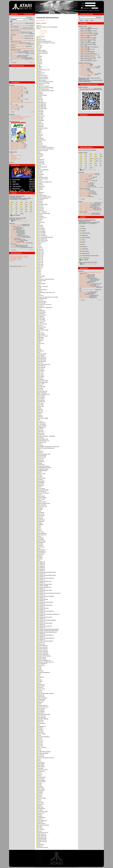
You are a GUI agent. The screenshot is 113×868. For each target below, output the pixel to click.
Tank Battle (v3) (41, 106)
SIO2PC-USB (83, 276)
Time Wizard (40, 376)
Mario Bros (13, 231)
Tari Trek (39, 144)
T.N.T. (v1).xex (44, 30)
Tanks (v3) (40, 127)
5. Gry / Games (83, 69)
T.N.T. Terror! (40, 37)
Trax (38, 560)
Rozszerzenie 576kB (84, 292)
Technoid (40, 171)
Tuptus (39, 785)
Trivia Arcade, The (42, 705)
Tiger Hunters (41, 334)
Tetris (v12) (40, 254)
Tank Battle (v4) (41, 107)
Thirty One (40, 296)
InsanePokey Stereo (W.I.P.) (86, 43)
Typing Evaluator (41, 839)
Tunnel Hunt (40, 779)
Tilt (38, 346)
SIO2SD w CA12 (83, 278)
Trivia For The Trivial (42, 707)
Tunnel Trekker (41, 782)
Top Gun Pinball (41, 456)
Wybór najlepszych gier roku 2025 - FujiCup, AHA (22, 41)
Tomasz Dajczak (83, 176)
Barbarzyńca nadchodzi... (16, 51)
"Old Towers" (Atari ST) (16, 224)
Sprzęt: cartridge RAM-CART (86, 210)
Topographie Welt (42, 471)
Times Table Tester (42, 382)
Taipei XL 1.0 (40, 73)
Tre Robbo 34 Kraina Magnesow (45, 611)
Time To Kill (40, 372)
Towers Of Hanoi (41, 502)
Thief (38, 285)
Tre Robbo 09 (41, 574)
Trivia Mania (40, 710)
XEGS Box (82, 294)
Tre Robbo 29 (41, 604)
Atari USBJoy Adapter (85, 205)
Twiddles (39, 816)
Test (38, 224)
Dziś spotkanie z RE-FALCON (18, 53)
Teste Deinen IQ (41, 242)
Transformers (41, 542)
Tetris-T (39, 269)
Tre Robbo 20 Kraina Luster (44, 590)
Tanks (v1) (40, 124)
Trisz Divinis (40, 701)
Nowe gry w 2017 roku (16, 97)
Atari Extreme (14, 56)
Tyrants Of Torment (42, 847)
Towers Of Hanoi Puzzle (43, 503)
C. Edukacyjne (83, 249)
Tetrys (39, 272)
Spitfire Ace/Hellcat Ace (16, 237)
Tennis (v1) (40, 207)
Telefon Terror (41, 186)
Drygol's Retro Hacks (15, 159)
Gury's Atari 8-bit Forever (16, 155)
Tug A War (40, 768)
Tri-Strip (39, 681)
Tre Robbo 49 (41, 634)
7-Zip (22, 221)
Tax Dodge (40, 155)
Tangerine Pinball (42, 95)
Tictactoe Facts (41, 327)
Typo (38, 843)
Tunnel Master (41, 780)
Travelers (40, 559)
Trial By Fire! (40, 685)
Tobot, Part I (40, 432)
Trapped (39, 556)
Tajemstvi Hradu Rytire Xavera (45, 82)
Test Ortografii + (41, 233)
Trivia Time (40, 720)
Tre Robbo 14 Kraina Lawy (44, 581)
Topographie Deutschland (44, 468)
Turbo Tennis (41, 789)
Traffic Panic (40, 521)
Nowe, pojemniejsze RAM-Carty (87, 203)
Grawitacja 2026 (83, 48)
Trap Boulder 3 (41, 553)
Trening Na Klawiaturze (43, 673)
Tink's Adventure (41, 393)
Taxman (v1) (40, 161)
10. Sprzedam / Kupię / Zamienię (87, 75)
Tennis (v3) (40, 210)
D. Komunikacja (84, 251)
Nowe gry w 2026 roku (16, 86)
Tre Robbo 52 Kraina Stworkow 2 (45, 638)
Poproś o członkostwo (94, 10)
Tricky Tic (40, 687)
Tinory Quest (41, 397)
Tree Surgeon (41, 665)
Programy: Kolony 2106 (85, 206)
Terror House (41, 222)
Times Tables (41, 384)
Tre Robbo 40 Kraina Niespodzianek (46, 620)
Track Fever (40, 514)
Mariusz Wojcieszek (84, 183)
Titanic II (39, 415)
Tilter (39, 348)
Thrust (39, 309)
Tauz (38, 152)
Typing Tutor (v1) (41, 840)
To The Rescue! (41, 424)
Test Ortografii (41, 231)
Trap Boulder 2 (41, 551)
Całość (14, 221)
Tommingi (40, 445)
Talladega (40, 94)
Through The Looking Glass (44, 308)
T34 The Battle (41, 40)
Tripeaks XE (40, 695)
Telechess (40, 185)
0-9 (12, 202)
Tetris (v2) (40, 255)
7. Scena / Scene (84, 71)
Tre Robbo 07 (41, 571)
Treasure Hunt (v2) (42, 647)
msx (96, 161)
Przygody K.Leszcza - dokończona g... (88, 55)
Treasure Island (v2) (42, 653)
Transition (40, 544)
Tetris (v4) (40, 258)
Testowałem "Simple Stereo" (86, 284)
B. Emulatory (83, 247)
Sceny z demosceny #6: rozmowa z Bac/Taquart (22, 29)
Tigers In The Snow (42, 336)
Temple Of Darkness (42, 198)
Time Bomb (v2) (41, 358)
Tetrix (39, 270)
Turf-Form (40, 794)
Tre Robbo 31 (41, 607)
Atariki (12, 153)
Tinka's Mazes (41, 396)
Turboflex (40, 792)
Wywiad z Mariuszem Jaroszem (87, 174)
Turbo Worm (40, 791)
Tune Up (39, 774)
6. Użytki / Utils (83, 70)
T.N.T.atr (42, 33)
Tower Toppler (41, 499)
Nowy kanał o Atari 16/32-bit (17, 38)
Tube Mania (40, 765)
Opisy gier (12, 223)
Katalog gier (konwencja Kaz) (17, 196)
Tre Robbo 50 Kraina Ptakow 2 (45, 635)
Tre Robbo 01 (41, 562)
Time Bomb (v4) (41, 361)
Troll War (40, 729)
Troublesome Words (42, 753)
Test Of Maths (41, 230)
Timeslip (39, 385)
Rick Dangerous (83, 37)
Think (39, 288)
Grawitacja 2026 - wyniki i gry (17, 23)
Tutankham (40, 804)
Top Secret (40, 459)
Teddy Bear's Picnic (42, 177)
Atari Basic (82, 46)
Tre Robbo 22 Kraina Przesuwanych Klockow (49, 593)
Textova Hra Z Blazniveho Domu (45, 279)
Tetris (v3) (40, 257)
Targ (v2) (39, 136)
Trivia (39, 704)
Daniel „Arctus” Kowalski (85, 180)
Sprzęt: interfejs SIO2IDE (85, 213)
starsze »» (32, 63)
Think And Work (41, 290)
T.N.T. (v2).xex (44, 32)
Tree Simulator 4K (42, 663)
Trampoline (40, 538)
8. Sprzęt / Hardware (84, 72)
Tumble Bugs (41, 771)
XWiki (12, 154)
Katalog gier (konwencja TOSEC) (18, 218)
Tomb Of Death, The (42, 439)
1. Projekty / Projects (84, 64)
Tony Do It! (40, 451)
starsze (33, 112)
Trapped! (40, 557)
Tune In (39, 773)
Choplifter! (13, 228)
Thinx (39, 294)
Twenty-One (40, 813)
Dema (92, 21)
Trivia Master (40, 711)
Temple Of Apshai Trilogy (44, 197)
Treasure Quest (41, 658)
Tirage (39, 408)
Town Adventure (41, 505)
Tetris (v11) (40, 252)
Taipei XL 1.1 (40, 74)
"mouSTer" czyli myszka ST (86, 204)
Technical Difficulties (42, 170)
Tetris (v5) (40, 260)
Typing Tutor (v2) (41, 842)
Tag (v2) (39, 64)
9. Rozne (82, 244)
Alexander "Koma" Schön (85, 192)
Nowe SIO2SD (83, 277)
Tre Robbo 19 (41, 589)
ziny (91, 168)
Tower (39, 494)
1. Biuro (82, 226)
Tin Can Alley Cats (42, 391)
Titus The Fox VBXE (42, 418)
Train (38, 527)
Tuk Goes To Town (42, 770)
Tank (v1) (40, 98)
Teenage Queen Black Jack (44, 182)
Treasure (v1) (41, 643)
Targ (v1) (39, 134)
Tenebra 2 (40, 203)
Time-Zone (40, 378)
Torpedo (39, 477)
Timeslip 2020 (41, 387)
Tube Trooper (41, 767)
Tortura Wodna (41, 478)
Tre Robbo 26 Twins (42, 599)
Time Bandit (40, 355)
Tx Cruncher (40, 830)
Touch (39, 487)
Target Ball (40, 139)
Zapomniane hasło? (83, 10)
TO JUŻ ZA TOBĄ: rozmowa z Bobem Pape (90, 187)
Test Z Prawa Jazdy (42, 240)
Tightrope (40, 340)
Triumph (39, 702)
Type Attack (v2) (41, 836)
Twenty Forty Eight (42, 812)
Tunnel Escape (41, 777)
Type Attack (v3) (41, 837)
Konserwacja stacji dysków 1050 (18, 92)
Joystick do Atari (83, 281)
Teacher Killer (41, 164)
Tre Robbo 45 (41, 628)
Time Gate (40, 363)
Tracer (39, 511)
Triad (38, 683)
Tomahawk (40, 438)
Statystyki (12, 261)
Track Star (40, 517)
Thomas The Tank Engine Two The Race (47, 297)
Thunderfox (40, 317)
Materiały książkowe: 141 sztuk (18, 145)
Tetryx (39, 273)
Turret (39, 800)
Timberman (40, 351)
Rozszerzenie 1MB (84, 285)
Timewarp (40, 388)
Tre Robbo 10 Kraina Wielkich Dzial (46, 575)
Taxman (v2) (40, 162)
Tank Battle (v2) (41, 104)
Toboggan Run (41, 427)
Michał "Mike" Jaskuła (85, 178)
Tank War (40, 118)
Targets (39, 141)
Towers (39, 501)
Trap (38, 548)
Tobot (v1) (40, 429)
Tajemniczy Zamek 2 (42, 77)
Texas (39, 275)
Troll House (40, 728)
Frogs (12, 227)
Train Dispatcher (41, 533)
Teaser (39, 165)
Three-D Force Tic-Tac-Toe (44, 305)
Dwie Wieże (13, 242)
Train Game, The (41, 535)
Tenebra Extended (42, 204)
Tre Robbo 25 (41, 598)
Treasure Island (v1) (42, 652)
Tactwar (39, 61)
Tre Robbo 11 (41, 577)
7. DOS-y (82, 240)
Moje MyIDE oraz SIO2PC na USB (88, 287)
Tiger (39, 331)
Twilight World (41, 818)
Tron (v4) (40, 744)
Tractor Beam (41, 520)
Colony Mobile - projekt (15, 259)
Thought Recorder (42, 299)
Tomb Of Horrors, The (43, 441)
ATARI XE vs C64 (84, 27)
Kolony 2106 (13, 235)
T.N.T (38, 28)
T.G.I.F (39, 26)
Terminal (39, 215)
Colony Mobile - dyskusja (16, 258)
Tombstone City (41, 442)
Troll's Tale (40, 732)
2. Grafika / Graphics (84, 65)
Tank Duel (40, 110)
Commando (13, 230)
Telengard (40, 188)
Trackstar (40, 518)
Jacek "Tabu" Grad (84, 191)
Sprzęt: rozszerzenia (84, 207)
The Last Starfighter (15, 241)
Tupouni (39, 783)
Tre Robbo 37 (41, 616)
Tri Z (38, 678)
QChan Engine (14, 109)
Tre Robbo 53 (41, 640)
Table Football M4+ (42, 52)
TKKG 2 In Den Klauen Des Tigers (46, 43)
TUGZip (25, 221)
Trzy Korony (40, 762)
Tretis (39, 674)
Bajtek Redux (14, 150)
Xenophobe (13, 233)
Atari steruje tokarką (84, 298)
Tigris (39, 342)
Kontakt (12, 162)
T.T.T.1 (39, 38)
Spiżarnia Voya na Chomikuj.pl (18, 148)
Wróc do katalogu (40, 20)
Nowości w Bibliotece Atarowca (18, 46)
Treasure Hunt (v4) (42, 650)
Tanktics (39, 129)
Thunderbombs (41, 315)
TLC (38, 44)
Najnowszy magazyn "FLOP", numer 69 (20, 34)
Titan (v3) (40, 412)
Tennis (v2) (40, 209)
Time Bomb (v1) (41, 357)
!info (91, 159)
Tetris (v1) (40, 249)
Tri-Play (39, 680)
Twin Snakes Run (42, 821)
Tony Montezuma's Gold (43, 454)
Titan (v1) (40, 409)
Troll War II (40, 731)
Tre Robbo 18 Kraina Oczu (44, 587)
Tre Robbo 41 (41, 622)
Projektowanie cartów (85, 280)
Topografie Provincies (43, 466)
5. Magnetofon (83, 235)
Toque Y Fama (41, 474)
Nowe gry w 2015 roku (16, 101)
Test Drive (40, 225)
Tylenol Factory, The (42, 833)
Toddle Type (40, 435)
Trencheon (40, 671)
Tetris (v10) (40, 251)
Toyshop (39, 509)
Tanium (39, 97)
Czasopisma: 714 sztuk (16, 143)
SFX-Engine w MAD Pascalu (17, 88)
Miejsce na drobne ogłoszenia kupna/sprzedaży (91, 211)
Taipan (39, 71)
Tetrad (39, 246)
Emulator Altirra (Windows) (17, 119)
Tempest (39, 194)
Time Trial (40, 373)
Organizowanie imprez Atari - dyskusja (19, 256)
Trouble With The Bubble (43, 752)
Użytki (87, 21)
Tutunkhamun (41, 809)
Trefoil (39, 666)
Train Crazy (40, 532)
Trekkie (39, 668)
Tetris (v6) (40, 261)
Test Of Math (40, 228)
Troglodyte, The (41, 726)
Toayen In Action (41, 426)
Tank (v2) (40, 100)
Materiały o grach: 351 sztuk (17, 147)
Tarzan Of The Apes (42, 151)
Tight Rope (40, 337)
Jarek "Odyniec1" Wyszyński (86, 194)
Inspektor (13, 246)
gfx (101, 156)
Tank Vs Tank (41, 116)
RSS (31, 19)
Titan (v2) (40, 411)
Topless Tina (40, 465)
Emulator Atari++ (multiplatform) (18, 118)
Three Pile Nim (41, 303)
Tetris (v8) (40, 264)
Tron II (39, 749)
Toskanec (40, 480)
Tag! (38, 65)
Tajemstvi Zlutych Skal (43, 83)
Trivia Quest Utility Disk (43, 714)
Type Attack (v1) (41, 834)
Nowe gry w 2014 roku (16, 107)
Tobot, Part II (40, 433)
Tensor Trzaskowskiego (43, 213)
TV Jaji (39, 47)
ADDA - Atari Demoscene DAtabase (87, 150)
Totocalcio (40, 486)
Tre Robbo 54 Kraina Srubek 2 (45, 641)
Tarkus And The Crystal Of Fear (45, 147)
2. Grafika (82, 228)
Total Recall (40, 484)
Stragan (80, 202)
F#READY (82, 179)
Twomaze (40, 828)
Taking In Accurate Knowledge (45, 88)
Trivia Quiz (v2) (41, 717)
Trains (39, 536)
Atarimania (13, 157)
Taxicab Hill (40, 159)
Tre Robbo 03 (41, 565)
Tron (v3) (40, 743)
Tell (38, 191)
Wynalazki (81, 271)
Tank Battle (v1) (41, 103)
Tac (38, 55)
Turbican (39, 786)
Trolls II (39, 738)
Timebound (40, 379)
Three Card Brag (41, 302)
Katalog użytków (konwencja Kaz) (87, 220)
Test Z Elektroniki (42, 239)
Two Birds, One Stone (43, 825)
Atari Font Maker (83, 50)
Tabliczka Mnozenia (42, 53)
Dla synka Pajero (83, 41)
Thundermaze (41, 318)
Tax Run (39, 156)
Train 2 (39, 529)
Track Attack (40, 512)
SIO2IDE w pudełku (84, 296)
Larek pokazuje (14, 98)
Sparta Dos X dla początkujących (87, 34)
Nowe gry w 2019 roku (16, 96)
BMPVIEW (13, 105)
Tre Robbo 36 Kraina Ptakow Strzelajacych (48, 614)
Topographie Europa (42, 469)
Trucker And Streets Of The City (45, 758)
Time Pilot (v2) (41, 367)
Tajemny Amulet (41, 80)
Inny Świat (13, 245)
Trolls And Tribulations (43, 737)
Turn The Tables (41, 798)
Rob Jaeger (82, 190)
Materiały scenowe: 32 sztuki (17, 144)
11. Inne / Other (83, 76)
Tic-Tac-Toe (40, 322)
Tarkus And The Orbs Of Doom (45, 149)
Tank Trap (40, 115)
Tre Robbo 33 (41, 610)
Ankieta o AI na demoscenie (17, 36)
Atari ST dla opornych (16, 106)
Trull (38, 759)
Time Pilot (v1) (41, 366)
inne (22, 214)
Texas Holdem (41, 276)
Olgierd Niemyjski (84, 197)
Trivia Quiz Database (42, 719)
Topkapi (39, 463)
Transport (40, 545)
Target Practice (41, 140)
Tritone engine (14, 108)
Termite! (39, 219)
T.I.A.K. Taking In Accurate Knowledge (47, 27)
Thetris (39, 282)
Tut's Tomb (40, 803)
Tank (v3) (40, 101)
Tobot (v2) (40, 430)
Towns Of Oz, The (42, 506)
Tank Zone (40, 119)
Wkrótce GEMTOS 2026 (16, 28)
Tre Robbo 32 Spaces (43, 608)
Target (39, 137)
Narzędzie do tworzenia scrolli (18, 89)
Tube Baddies (41, 764)
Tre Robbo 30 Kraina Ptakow (44, 605)
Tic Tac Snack (41, 320)
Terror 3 (39, 221)
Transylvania (40, 547)
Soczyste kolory (83, 293)
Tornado (39, 475)
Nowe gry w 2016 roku (16, 100)
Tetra (38, 245)
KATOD (81, 182)
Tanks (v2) (40, 125)
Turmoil (39, 795)
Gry (82, 21)
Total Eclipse (40, 481)
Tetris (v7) (40, 263)
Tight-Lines (40, 339)
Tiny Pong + (40, 405)
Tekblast (39, 183)
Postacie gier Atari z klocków (17, 59)
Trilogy (39, 690)
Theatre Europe (41, 281)
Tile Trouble (40, 343)
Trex (38, 675)
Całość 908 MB (84, 260)
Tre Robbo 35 (41, 613)
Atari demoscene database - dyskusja (19, 257)
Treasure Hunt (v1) (42, 646)
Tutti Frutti (40, 807)
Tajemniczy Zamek (42, 76)
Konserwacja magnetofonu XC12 (18, 93)
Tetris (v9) (40, 266)
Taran (39, 132)
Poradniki (12, 85)
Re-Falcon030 (14, 52)
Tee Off (39, 180)
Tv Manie (40, 810)
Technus (39, 173)
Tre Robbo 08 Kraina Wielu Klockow (46, 572)
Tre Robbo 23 (41, 595)
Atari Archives (14, 158)
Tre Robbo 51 (41, 637)
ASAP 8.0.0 (13, 57)
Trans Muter (40, 539)
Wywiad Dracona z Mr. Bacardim (87, 175)
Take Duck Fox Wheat (43, 86)
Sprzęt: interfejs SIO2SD (85, 214)
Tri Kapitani (40, 677)
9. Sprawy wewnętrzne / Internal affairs (89, 73)
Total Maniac (40, 482)
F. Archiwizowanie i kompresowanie (89, 256)
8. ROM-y (82, 242)
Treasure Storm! (41, 659)
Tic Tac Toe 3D (41, 321)
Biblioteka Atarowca (15, 121)
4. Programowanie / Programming (87, 68)
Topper (39, 472)
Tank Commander (42, 109)
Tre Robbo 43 (41, 625)
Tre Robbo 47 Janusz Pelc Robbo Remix (47, 631)
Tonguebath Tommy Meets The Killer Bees (48, 447)
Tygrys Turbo (83, 283)
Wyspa (12, 238)
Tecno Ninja (40, 174)
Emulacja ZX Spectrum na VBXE (18, 99)
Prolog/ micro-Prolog (84, 60)
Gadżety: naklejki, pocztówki (86, 208)
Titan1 (39, 414)
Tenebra (39, 201)
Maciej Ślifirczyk (83, 193)
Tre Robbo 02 (41, 563)
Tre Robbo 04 (41, 566)
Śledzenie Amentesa (84, 185)
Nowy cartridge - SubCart (85, 53)
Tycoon (39, 831)
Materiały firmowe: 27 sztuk (17, 146)
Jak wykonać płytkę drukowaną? (87, 289)
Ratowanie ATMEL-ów (85, 279)
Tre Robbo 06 (41, 569)
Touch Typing (41, 489)
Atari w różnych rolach (85, 295)
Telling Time (40, 192)
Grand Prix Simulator (15, 247)
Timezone (40, 390)
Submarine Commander (16, 226)
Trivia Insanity (41, 708)
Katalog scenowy (83, 152)
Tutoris (39, 806)
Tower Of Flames (41, 497)
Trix (38, 725)
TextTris (39, 278)
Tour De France (41, 492)
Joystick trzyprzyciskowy (85, 286)
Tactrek (39, 59)
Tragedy (39, 523)
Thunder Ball (40, 311)
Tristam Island (41, 699)
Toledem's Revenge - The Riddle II (46, 436)
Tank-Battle (40, 121)
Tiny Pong (40, 403)
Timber (39, 349)
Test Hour (40, 227)
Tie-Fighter (40, 328)
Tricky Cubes (41, 686)
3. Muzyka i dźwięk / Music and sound (88, 66)
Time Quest (40, 369)
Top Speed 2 (40, 462)
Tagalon (39, 67)
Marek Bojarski (83, 195)
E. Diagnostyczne (84, 253)
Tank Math (40, 113)
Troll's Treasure (41, 734)
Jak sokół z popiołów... (16, 58)
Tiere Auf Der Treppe (42, 330)
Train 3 (39, 530)
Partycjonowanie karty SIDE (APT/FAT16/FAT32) (22, 103)
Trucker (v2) (40, 756)
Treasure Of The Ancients (44, 656)
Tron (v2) (40, 741)
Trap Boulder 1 (41, 550)
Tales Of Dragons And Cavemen (45, 91)
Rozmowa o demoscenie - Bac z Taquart (20, 26)
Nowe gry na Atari (84, 30)
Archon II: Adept (14, 236)
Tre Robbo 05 (41, 568)
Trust (39, 761)
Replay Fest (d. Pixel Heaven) (86, 39)
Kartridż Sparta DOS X (16, 90)
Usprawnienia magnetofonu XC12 (18, 91)
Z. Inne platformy (84, 258)
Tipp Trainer (40, 406)
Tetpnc (39, 243)
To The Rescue (41, 423)
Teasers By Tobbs (42, 167)
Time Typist (40, 375)
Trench (39, 670)
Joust (12, 229)
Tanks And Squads (42, 128)
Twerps (39, 815)
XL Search (13, 160)
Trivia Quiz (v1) (41, 716)
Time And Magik (41, 354)
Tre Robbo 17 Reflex (42, 586)
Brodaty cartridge (15, 43)
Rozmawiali (81, 172)
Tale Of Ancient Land (42, 89)
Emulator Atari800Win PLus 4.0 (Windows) (20, 117)
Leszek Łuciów (83, 186)
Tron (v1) (40, 740)
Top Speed (40, 460)
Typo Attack (40, 844)
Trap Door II (40, 554)
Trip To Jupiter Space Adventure (45, 693)
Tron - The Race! (41, 747)
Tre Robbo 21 (41, 592)
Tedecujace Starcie (42, 179)
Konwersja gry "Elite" (84, 32)
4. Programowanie (84, 233)
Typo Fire (40, 846)
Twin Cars (40, 819)
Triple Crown (40, 696)
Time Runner (40, 370)
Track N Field (41, 515)
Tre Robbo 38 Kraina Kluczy (44, 617)
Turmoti (39, 797)
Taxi (38, 158)
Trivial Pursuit (41, 723)
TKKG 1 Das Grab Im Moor (44, 41)
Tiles (38, 345)
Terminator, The (41, 218)
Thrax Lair (40, 300)
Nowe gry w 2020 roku (16, 94)
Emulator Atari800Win (16, 116)
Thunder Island (41, 312)
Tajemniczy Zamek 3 (42, 79)
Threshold (40, 306)
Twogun (39, 827)
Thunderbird (40, 313)
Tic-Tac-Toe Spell (42, 324)
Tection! (39, 176)
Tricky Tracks (41, 689)
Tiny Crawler (40, 399)
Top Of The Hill (41, 457)
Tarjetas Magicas (41, 146)
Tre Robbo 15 (41, 583)
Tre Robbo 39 (41, 619)
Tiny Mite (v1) (41, 400)
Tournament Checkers (43, 493)
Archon (12, 239)
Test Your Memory (42, 236)
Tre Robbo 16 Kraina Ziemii (44, 584)
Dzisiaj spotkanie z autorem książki (19, 44)
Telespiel (39, 189)
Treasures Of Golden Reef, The (45, 662)
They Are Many (41, 284)
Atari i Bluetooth (83, 275)
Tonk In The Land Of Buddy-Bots (45, 448)
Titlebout (39, 417)
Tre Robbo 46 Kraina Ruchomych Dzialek (47, 629)
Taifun (39, 68)
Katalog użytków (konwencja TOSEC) (88, 262)
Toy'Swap (40, 508)
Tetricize (39, 248)
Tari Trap (39, 143)
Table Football (41, 50)
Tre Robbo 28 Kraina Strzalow (45, 602)
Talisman (40, 92)
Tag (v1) (39, 62)
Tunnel (39, 776)
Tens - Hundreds (41, 212)
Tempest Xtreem (41, 195)
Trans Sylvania (41, 541)
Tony (38, 450)
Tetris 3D (39, 267)
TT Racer (40, 46)
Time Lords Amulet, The (43, 364)
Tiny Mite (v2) (41, 402)
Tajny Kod (40, 85)
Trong (39, 750)
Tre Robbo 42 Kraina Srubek (44, 623)
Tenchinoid (40, 200)
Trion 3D (39, 692)
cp (101, 154)
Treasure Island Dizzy (43, 655)
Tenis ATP (40, 206)
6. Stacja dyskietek (85, 238)
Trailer (39, 526)
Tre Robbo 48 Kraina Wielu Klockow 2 (47, 632)
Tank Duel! (40, 112)
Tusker (39, 801)
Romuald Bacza (83, 184)
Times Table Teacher (42, 381)
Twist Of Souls (41, 824)
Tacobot (39, 56)
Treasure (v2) (41, 644)
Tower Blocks (41, 496)
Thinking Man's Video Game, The (45, 293)
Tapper (39, 131)
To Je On (39, 421)
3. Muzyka (82, 231)
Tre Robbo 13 (41, 580)
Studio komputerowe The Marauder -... (88, 57)
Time (38, 352)
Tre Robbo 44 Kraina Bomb (44, 626)
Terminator (40, 216)
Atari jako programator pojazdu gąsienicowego (21, 49)
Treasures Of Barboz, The (44, 661)
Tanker (39, 122)
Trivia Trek (40, 722)
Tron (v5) (40, 746)
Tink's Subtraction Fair (43, 394)
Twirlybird (40, 822)
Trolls (39, 735)
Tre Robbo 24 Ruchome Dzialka (45, 596)
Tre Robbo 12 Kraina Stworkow (45, 578)
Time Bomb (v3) (41, 360)
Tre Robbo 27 (41, 601)
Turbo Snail (40, 788)
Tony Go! (40, 453)
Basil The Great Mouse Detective (18, 243)
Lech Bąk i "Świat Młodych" (86, 177)
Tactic (39, 58)
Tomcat (39, 444)
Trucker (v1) (40, 755)
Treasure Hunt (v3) (42, 649)
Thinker (39, 291)
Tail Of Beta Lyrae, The (43, 70)
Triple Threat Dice (42, 698)
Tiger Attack (40, 333)
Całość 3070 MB (15, 215)
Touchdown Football (42, 490)
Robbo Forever (14, 234)
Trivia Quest (40, 713)
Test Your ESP (41, 234)
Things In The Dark (42, 287)
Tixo (38, 420)
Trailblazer (40, 524)
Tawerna (39, 153)
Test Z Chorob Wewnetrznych (45, 237)
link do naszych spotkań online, (87, 88)
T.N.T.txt (42, 35)
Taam (39, 49)
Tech (38, 168)
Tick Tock (40, 325)
